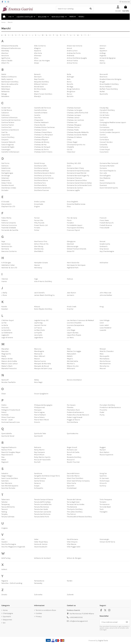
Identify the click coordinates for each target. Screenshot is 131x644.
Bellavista (5, 92)
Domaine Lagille (73, 190)
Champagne (8, 613)
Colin (102, 120)
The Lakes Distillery (75, 512)
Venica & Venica (41, 544)
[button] (11, 17)
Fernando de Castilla (10, 230)
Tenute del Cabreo (74, 500)
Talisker (4, 502)
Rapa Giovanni (7, 455)
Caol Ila (4, 132)
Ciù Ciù (70, 150)
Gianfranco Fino (41, 241)
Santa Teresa (39, 481)
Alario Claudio (7, 61)
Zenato (4, 595)
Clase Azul (71, 152)
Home (5, 610)
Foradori (70, 223)
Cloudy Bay (104, 108)
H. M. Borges (6, 263)
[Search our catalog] (91, 9)
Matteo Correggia (74, 351)
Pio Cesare (71, 405)
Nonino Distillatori (74, 380)
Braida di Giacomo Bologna (110, 79)
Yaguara (5, 581)
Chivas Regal (72, 142)
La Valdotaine (7, 333)
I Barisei (5, 279)
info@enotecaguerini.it (79, 621)
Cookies (39, 613)
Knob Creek (72, 307)
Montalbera (104, 359)
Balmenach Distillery (10, 82)
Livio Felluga (104, 320)
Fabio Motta (6, 218)
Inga (36, 279)
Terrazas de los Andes (76, 504)
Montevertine (105, 364)
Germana (5, 249)
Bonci (69, 82)
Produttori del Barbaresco (110, 407)
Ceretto (37, 115)
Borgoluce (71, 92)
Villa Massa (71, 544)
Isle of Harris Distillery (43, 281)
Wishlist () (125, 2)
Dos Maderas (105, 178)
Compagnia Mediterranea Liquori (113, 122)
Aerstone (5, 56)
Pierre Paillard (40, 415)
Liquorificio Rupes (74, 335)
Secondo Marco (73, 476)
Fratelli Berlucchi (107, 223)
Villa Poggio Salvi (74, 547)
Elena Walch (6, 204)
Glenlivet (70, 244)
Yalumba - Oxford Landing (12, 583)
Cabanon (5, 113)
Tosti (102, 509)
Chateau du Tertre (41, 150)
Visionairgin (104, 539)
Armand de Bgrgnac (108, 58)
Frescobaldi (104, 228)
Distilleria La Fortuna (43, 176)
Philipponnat (39, 407)
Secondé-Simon (73, 473)
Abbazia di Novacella (10, 46)
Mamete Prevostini (9, 368)
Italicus (70, 279)
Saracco (37, 483)
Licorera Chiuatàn (74, 323)
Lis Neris (70, 338)
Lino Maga (71, 330)
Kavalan (5, 309)
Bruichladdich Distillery (109, 84)
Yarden (70, 581)
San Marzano (7, 483)
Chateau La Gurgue (74, 110)
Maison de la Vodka (9, 361)
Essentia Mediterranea (76, 204)
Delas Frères (6, 183)
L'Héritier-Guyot (8, 320)
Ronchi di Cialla (73, 452)
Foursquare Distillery (75, 228)
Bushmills (104, 94)
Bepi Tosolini (39, 79)
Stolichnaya (104, 481)
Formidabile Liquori (75, 225)
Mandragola (39, 351)
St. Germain (104, 478)
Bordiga (70, 87)
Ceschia (37, 118)
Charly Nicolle (40, 125)
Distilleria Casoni (41, 168)
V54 (3, 539)
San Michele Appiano (10, 486)
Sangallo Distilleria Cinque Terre (47, 476)
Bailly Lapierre (7, 79)
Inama (4, 281)
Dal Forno (5, 163)
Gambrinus (6, 244)
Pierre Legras (39, 412)
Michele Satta (72, 361)
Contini (103, 135)
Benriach (38, 77)
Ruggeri (103, 447)
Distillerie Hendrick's (42, 188)
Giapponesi (7, 620)
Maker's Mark (7, 366)
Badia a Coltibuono (9, 77)
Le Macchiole (39, 330)
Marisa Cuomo (40, 361)
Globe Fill (71, 251)
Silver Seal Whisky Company (78, 481)
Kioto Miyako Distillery (43, 309)
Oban (4, 394)
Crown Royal (105, 150)
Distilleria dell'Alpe (41, 171)
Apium (102, 48)
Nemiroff (5, 380)
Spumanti (7, 617)
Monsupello (104, 356)
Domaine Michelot (107, 166)
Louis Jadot (104, 325)
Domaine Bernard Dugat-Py (78, 176)
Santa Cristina (40, 478)
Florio (69, 220)
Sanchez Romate (8, 488)
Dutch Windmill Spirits (109, 188)
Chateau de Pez (40, 145)
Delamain (5, 178)
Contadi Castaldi (106, 130)
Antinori (103, 46)
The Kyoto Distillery (75, 509)
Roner (69, 455)
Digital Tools (103, 641)
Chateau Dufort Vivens (43, 152)
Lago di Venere (7, 338)
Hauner (37, 265)
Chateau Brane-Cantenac (44, 127)
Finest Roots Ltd (41, 225)
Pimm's (37, 422)
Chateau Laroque (74, 115)
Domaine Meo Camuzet (109, 163)
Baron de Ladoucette (10, 84)
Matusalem (71, 354)
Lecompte (38, 335)
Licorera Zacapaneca (75, 325)
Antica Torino (72, 63)
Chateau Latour (73, 118)
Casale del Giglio (8, 147)
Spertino (103, 476)
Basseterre (6, 87)
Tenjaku (4, 514)
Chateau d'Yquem (41, 140)
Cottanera (104, 147)
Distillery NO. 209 (74, 163)
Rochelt (37, 462)
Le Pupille (38, 333)
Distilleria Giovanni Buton (44, 173)
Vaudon (4, 542)
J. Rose (4, 295)
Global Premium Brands (77, 249)
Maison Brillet (7, 359)
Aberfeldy (5, 51)
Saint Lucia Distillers (10, 478)
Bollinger (70, 77)
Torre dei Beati (105, 507)
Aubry (102, 61)
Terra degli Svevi (73, 502)
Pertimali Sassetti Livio (11, 422)
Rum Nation (104, 452)
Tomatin (103, 502)
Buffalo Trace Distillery (109, 89)
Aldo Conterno (40, 46)
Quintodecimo (73, 433)
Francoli (103, 218)
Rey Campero (39, 452)
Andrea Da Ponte (74, 53)
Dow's (102, 180)
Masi (69, 349)
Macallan (5, 349)
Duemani (103, 185)
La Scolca (5, 328)
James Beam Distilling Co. (44, 295)
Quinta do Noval (8, 436)
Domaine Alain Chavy (75, 168)
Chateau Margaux (74, 125)
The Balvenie (72, 507)
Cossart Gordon (106, 142)
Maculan (5, 351)
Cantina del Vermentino (11, 120)
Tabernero (5, 500)
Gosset (102, 241)
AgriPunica (6, 58)
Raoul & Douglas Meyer (11, 452)
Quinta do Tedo (40, 433)
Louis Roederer (106, 328)
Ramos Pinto (7, 450)
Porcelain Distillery (107, 405)
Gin (4, 623)
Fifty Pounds (39, 223)
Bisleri (37, 92)
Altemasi (38, 56)
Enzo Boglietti (72, 202)
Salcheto (5, 481)
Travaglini (103, 512)
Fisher (37, 230)
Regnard (5, 462)
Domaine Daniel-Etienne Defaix (79, 183)
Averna (102, 63)
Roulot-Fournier (73, 462)
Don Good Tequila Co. (108, 171)
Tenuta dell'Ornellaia (42, 502)
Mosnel (103, 368)
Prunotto (103, 410)
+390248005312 (76, 617)
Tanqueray (6, 504)
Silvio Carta (71, 483)
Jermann (70, 295)
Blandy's (38, 96)
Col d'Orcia (104, 113)
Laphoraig (38, 323)
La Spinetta (6, 330)
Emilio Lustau (40, 202)
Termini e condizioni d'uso (46, 610)
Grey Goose (104, 249)
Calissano (5, 115)
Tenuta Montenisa (41, 507)
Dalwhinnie (6, 168)
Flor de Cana (72, 218)
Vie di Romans (72, 539)
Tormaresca (104, 504)
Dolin (69, 166)
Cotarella (103, 145)
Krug (102, 307)
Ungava (4, 528)
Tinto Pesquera (106, 500)
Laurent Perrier (40, 325)
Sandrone (38, 473)
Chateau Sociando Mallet (77, 135)
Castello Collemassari (10, 152)
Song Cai (103, 473)
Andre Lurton (72, 51)
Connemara (104, 127)
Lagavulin (5, 335)
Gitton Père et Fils (41, 244)
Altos (36, 58)
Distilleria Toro (40, 183)
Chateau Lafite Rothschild (77, 113)
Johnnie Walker (106, 295)
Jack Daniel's (39, 293)
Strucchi (103, 483)
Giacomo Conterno (9, 251)
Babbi (4, 74)
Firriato (37, 228)
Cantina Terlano (8, 122)
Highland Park (73, 268)
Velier (36, 539)
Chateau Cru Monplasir (44, 135)
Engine (37, 207)
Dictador (5, 190)
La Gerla (5, 325)
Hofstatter (104, 263)
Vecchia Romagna (9, 544)
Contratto (104, 137)
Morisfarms (104, 366)
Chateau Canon (40, 130)
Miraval (103, 349)
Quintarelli (38, 436)
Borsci (69, 94)
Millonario (71, 368)
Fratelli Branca (106, 225)
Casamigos (6, 150)
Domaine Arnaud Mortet (77, 173)
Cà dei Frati (6, 108)
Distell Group (39, 163)
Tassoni (4, 509)
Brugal (102, 82)
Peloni (4, 412)
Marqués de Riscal (41, 366)
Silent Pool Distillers (75, 478)
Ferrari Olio (39, 220)
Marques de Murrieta (42, 364)
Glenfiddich (39, 251)
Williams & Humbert (42, 558)
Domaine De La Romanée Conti (79, 185)
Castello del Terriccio (42, 108)
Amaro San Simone (74, 46)
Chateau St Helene (74, 137)
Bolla (69, 74)
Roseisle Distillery (74, 457)
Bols (69, 79)
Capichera (6, 135)
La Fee (4, 323)
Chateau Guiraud (74, 108)
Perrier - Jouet (7, 420)
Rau (3, 457)
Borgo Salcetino (73, 89)
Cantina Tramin (8, 125)
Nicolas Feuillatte (8, 382)
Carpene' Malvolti (8, 142)
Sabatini (5, 473)
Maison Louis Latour (10, 364)
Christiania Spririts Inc (76, 145)
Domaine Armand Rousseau (78, 171)
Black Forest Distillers (43, 94)
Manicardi (38, 354)
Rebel (4, 460)
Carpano (5, 140)
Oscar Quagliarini (41, 394)
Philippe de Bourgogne (43, 405)
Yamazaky (38, 583)
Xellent (4, 569)
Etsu (69, 207)
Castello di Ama (40, 110)
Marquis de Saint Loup (43, 368)
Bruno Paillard (105, 87)
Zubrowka (38, 595)
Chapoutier (39, 120)
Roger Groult (72, 447)
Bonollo (70, 84)
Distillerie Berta (40, 185)
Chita (69, 140)
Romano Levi (72, 450)
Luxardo (103, 330)
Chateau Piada (73, 130)
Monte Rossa (105, 361)
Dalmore (5, 166)
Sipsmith (71, 486)
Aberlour (5, 53)
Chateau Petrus (73, 127)
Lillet (69, 328)
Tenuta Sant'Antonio (42, 514)
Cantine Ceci (6, 127)
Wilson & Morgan (74, 558)
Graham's (104, 246)
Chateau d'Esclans (42, 137)
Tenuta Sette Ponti (42, 517)
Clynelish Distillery (107, 110)
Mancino (38, 349)
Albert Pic (5, 63)
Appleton (103, 51)
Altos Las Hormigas (42, 61)
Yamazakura (39, 581)
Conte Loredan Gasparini (110, 132)
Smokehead (72, 488)
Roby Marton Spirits (42, 457)
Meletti (70, 356)
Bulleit (102, 92)
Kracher (70, 309)
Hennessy (38, 268)
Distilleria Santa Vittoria (44, 178)
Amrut (69, 48)
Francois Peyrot (73, 230)
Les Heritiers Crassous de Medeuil (80, 320)
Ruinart (103, 450)
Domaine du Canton (75, 188)
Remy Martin (39, 450)
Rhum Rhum (39, 455)
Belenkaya (6, 89)
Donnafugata (105, 176)
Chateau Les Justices (75, 120)
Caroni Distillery (8, 137)
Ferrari (37, 218)
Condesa (103, 125)
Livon (102, 323)
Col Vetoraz (104, 118)
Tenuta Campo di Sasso (44, 500)
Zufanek (70, 595)
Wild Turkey (6, 558)
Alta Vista (38, 53)
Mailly (4, 356)
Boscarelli (104, 74)
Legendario (39, 338)
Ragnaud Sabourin (9, 447)
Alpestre (38, 51)
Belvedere (5, 96)
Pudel (102, 412)
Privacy (39, 617)
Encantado (39, 204)
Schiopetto (39, 488)
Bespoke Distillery (41, 82)
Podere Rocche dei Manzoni (78, 415)
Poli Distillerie (72, 422)
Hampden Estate (41, 263)
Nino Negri (38, 382)
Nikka (36, 380)
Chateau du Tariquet (42, 147)
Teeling (4, 512)
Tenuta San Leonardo (43, 512)
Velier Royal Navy (41, 542)
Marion (37, 359)
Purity (102, 415)
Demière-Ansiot (8, 185)
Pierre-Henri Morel (41, 420)
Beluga (4, 94)
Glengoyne (71, 241)
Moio (102, 354)
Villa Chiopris (72, 542)
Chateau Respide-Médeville (78, 132)
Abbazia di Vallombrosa (11, 48)
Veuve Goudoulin (41, 547)
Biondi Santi (39, 87)
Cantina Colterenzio (9, 118)
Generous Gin (7, 246)
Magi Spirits (6, 354)
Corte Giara (104, 140)
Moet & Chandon (107, 351)
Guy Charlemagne (107, 251)
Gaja (3, 241)
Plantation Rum (73, 410)
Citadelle (70, 147)
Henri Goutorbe (73, 263)
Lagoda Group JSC (41, 320)
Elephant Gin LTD (8, 207)
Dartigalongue (7, 173)
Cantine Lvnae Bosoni (10, 130)
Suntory (103, 486)
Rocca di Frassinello (42, 460)
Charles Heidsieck (41, 122)
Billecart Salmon (41, 84)
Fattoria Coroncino (9, 225)
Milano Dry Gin (73, 366)
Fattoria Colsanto (9, 223)
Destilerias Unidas (9, 188)
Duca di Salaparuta (107, 183)
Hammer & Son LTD (9, 268)
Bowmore (103, 77)
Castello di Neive (41, 113)
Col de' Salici (104, 115)
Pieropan (38, 410)
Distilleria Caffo (40, 166)
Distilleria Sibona (41, 180)
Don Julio (103, 173)
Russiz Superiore (106, 455)
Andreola (70, 56)
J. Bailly (4, 293)
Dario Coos (6, 171)
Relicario (38, 447)
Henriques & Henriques (76, 265)
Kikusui (37, 307)
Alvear (37, 63)
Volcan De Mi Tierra (107, 542)
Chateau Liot (72, 122)
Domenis (103, 168)
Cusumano (104, 152)
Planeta (70, 407)
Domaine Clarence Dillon (77, 180)
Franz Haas (104, 220)
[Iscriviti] (127, 622)
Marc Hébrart (40, 356)
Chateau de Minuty (42, 142)
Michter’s (71, 364)
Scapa (37, 486)
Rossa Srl (71, 460)
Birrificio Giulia (40, 89)
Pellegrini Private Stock (11, 410)
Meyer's (70, 359)
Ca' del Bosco (7, 110)
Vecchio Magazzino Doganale (13, 547)
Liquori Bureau (73, 333)
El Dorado (5, 202)
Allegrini (37, 48)
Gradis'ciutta (105, 244)
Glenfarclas (39, 249)
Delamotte (6, 180)
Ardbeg (102, 53)
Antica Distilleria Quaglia (77, 58)
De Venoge (6, 176)
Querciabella (6, 433)
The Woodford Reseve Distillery (79, 517)
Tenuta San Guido (41, 509)
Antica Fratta (72, 61)
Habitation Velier (8, 265)
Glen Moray (39, 246)
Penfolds (5, 415)
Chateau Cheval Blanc (43, 132)
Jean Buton (71, 293)
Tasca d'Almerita (8, 507)
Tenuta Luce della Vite (43, 504)
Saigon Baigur (7, 476)
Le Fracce (38, 328)
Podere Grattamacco (75, 412)
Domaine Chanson (74, 178)
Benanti (37, 74)
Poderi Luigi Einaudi (75, 417)
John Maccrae (105, 293)
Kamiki (4, 307)
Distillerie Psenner (42, 190)
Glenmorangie (73, 246)
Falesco (5, 220)
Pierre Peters (39, 417)
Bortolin (70, 96)
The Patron (71, 514)
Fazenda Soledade (9, 228)
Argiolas (103, 56)
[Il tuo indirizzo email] (112, 622)
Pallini (4, 405)
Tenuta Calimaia (8, 517)
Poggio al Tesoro (73, 420)
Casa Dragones (8, 145)
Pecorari (5, 407)
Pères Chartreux (8, 417)
